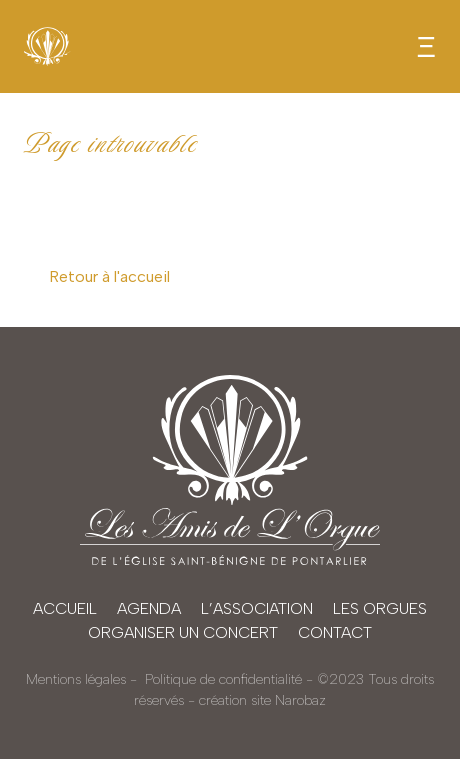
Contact (335, 632)
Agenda (149, 608)
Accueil (65, 608)
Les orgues (380, 608)
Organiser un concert (183, 632)
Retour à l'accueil (109, 276)
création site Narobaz (262, 700)
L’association (257, 608)
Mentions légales (76, 679)
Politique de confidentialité (223, 679)
